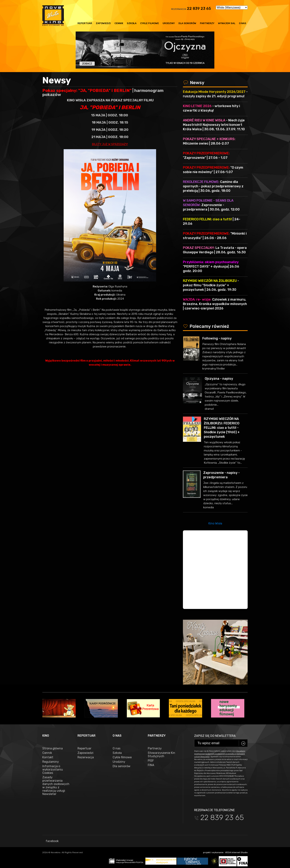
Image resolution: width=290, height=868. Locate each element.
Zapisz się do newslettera (215, 736)
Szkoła (132, 23)
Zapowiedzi (103, 23)
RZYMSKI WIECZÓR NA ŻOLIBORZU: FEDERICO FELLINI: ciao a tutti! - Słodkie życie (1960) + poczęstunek (222, 428)
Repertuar (85, 23)
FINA (151, 765)
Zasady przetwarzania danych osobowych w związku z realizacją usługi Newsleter (56, 786)
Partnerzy (207, 23)
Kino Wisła (215, 523)
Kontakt (48, 757)
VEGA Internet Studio (236, 852)
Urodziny (169, 23)
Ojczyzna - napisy (219, 379)
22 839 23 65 (199, 9)
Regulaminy (51, 762)
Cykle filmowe (150, 23)
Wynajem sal (227, 23)
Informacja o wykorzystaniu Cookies (53, 770)
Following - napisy (217, 338)
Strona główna (53, 748)
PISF (151, 761)
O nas (243, 23)
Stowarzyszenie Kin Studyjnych (161, 755)
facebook (50, 841)
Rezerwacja (86, 757)
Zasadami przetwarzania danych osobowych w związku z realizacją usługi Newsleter (220, 754)
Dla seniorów (187, 23)
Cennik (119, 23)
